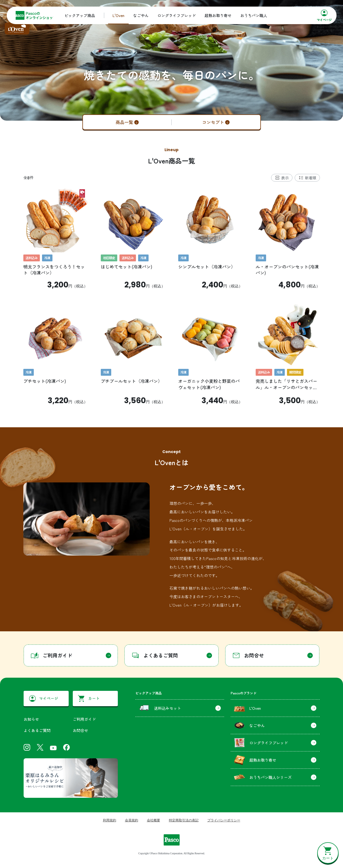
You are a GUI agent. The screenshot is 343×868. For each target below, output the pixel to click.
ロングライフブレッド (177, 15)
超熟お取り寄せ (218, 15)
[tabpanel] (172, 297)
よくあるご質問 (37, 730)
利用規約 (110, 820)
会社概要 (154, 820)
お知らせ (31, 719)
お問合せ (80, 730)
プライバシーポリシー (224, 820)
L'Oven (118, 15)
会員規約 (132, 820)
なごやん (141, 15)
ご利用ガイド (84, 719)
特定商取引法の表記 (184, 820)
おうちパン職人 (254, 15)
